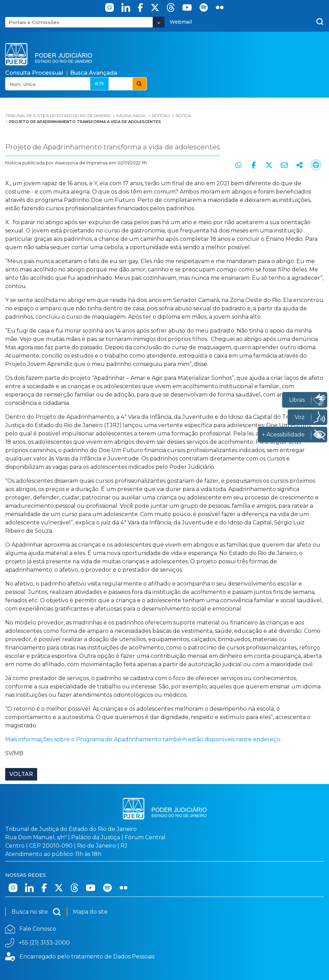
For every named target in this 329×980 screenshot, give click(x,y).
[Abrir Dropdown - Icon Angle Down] (159, 22)
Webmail (181, 22)
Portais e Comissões (34, 22)
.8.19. (99, 83)
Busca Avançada (94, 73)
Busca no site (36, 912)
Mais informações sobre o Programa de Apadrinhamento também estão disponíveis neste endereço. (145, 739)
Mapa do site (90, 912)
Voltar (21, 774)
